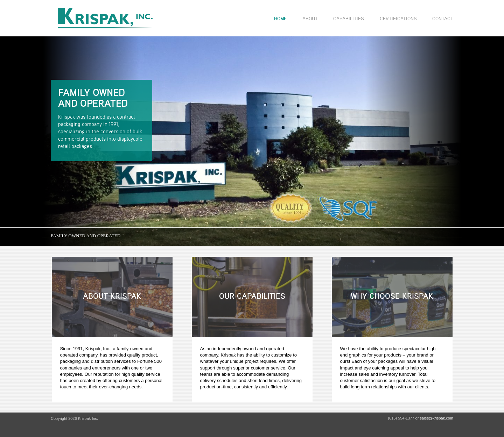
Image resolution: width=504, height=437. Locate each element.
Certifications (398, 18)
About (310, 18)
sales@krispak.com (436, 418)
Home (280, 19)
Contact (443, 18)
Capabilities (349, 18)
